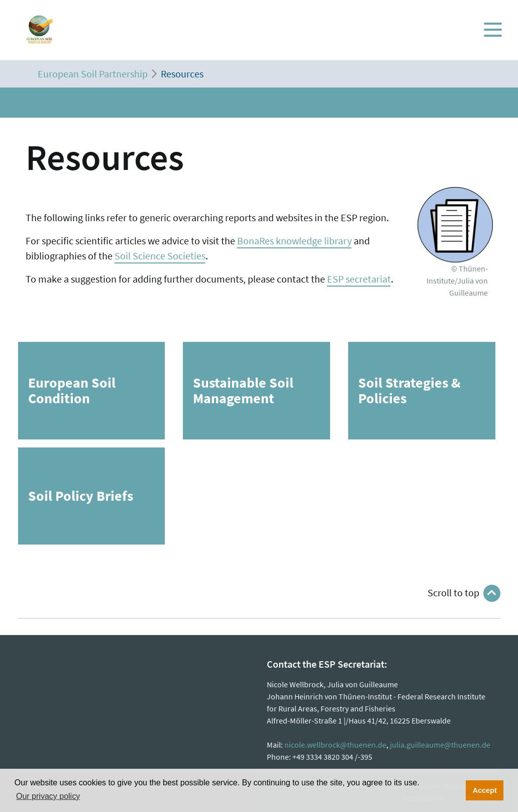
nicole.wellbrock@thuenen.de (335, 745)
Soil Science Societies (160, 256)
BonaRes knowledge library (294, 241)
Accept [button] (485, 790)
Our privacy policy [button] (48, 796)
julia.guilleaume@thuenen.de (440, 745)
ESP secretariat (359, 279)
